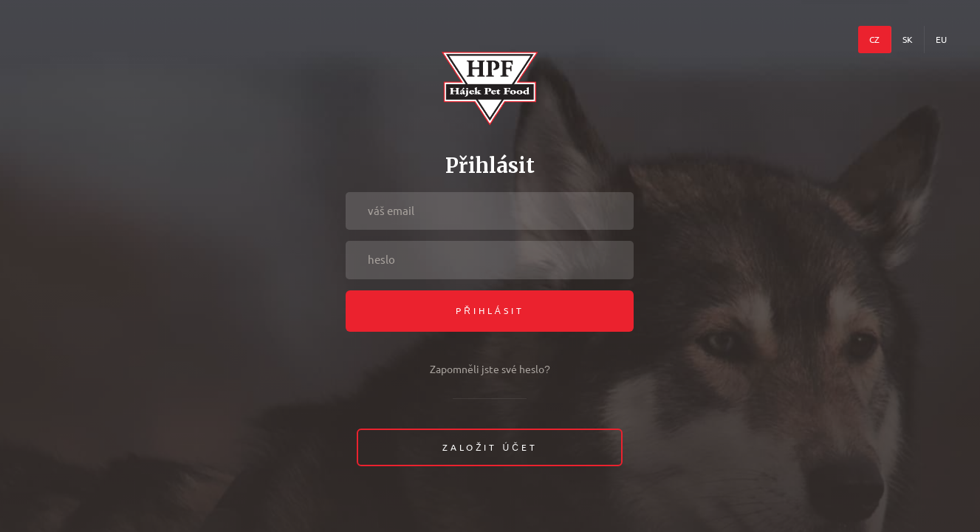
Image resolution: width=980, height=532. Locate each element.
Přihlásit (490, 311)
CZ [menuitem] (874, 40)
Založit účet (490, 447)
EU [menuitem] (941, 40)
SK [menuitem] (908, 40)
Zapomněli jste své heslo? (490, 369)
